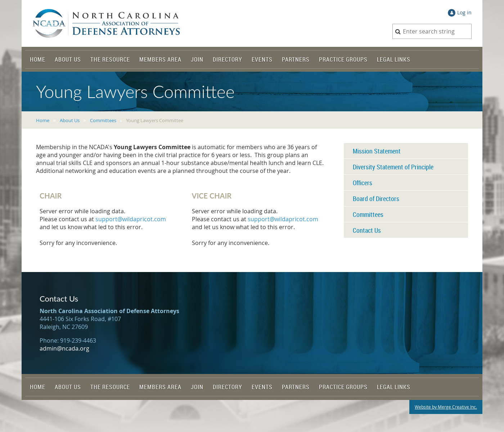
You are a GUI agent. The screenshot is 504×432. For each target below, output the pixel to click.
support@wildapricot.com (131, 219)
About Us (70, 120)
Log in (464, 12)
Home (43, 120)
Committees (103, 120)
